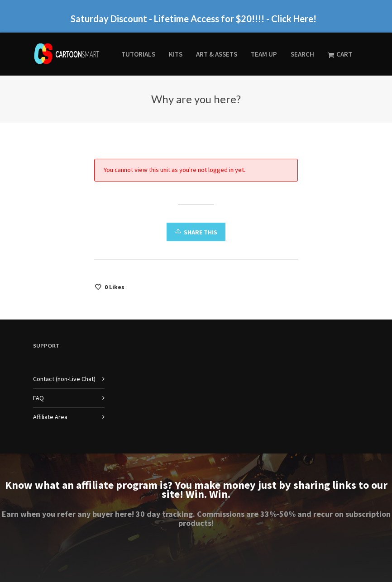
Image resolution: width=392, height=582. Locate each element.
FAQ (38, 398)
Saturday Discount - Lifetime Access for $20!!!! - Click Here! (194, 19)
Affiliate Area (50, 417)
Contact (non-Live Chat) (64, 379)
